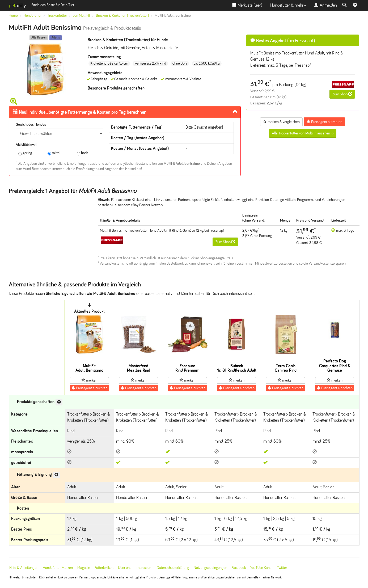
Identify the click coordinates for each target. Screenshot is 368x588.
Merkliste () (247, 5)
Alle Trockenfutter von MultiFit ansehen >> (303, 133)
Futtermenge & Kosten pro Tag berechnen (80, 112)
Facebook (239, 568)
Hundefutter (33, 16)
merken (89, 380)
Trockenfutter (57, 16)
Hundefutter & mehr (288, 5)
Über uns (125, 568)
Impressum (144, 568)
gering (25, 153)
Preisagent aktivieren (324, 122)
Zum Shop (342, 94)
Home (13, 16)
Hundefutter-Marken (58, 568)
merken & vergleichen (281, 122)
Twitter (282, 568)
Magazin (84, 568)
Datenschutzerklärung (173, 568)
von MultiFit (81, 16)
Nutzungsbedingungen (210, 568)
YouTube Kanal (261, 568)
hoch (83, 153)
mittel (54, 153)
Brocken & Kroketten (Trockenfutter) (122, 16)
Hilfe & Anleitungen (24, 568)
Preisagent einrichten (89, 388)
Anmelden (325, 5)
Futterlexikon (104, 568)
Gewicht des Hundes (31, 124)
